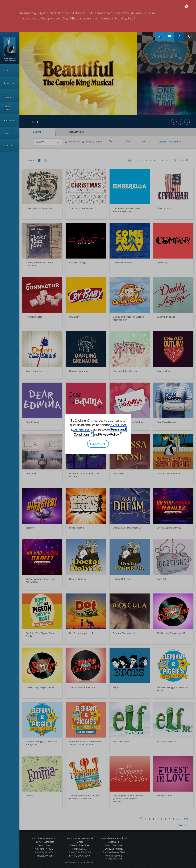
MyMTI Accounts (160, 36)
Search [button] (179, 36)
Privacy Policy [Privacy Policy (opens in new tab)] (109, 434)
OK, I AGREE (98, 444)
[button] (169, 36)
